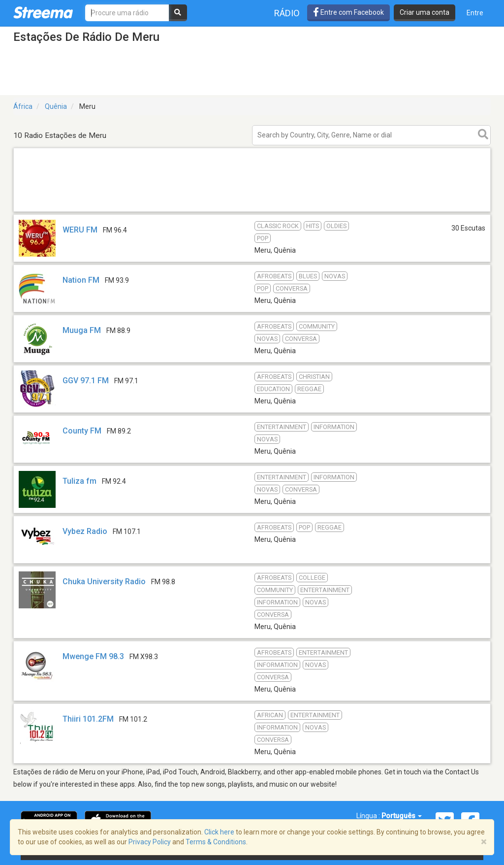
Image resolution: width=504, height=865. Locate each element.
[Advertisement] (252, 211)
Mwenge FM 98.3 (93, 656)
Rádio (287, 13)
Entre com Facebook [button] (348, 12)
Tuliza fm (79, 481)
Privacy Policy (150, 842)
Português (402, 816)
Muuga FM (82, 330)
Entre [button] (475, 13)
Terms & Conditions (216, 842)
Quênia (56, 106)
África (23, 106)
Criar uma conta (425, 12)
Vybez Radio (85, 531)
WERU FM (80, 230)
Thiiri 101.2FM (88, 719)
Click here (219, 832)
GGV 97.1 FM (86, 381)
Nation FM (81, 280)
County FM (82, 431)
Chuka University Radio (104, 582)
